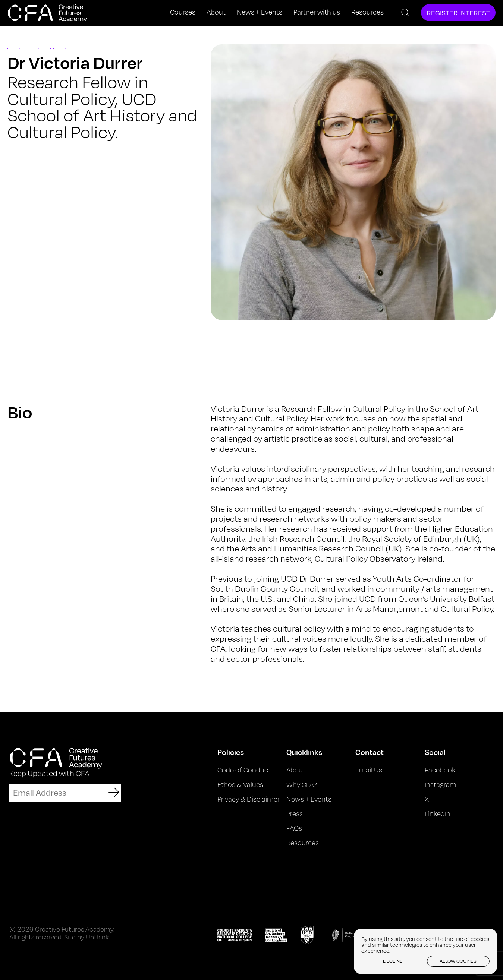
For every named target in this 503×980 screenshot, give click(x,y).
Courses (183, 12)
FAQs (294, 828)
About (216, 12)
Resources (367, 12)
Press (295, 813)
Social (435, 752)
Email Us (369, 770)
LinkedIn (438, 813)
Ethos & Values (240, 784)
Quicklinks (304, 752)
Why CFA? (302, 784)
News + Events (260, 12)
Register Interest (458, 13)
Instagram (441, 784)
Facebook (440, 770)
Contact (370, 752)
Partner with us (317, 12)
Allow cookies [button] (458, 961)
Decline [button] (393, 961)
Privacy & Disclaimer (249, 799)
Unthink (97, 937)
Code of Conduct (244, 770)
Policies (231, 752)
